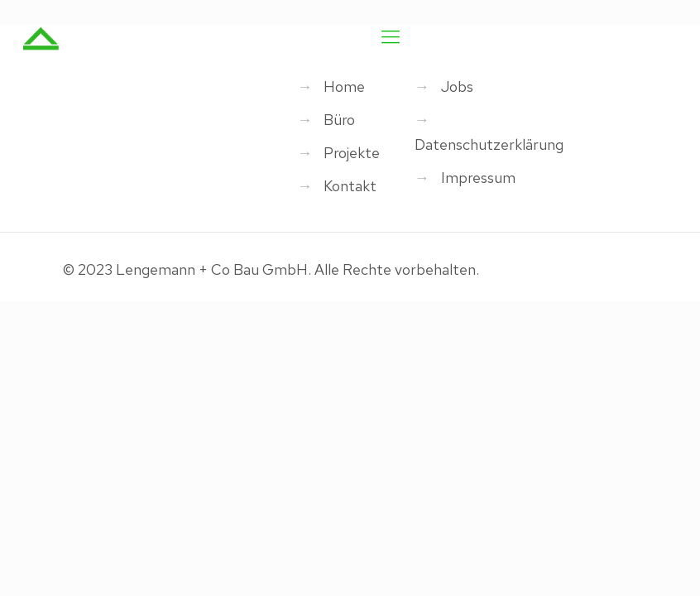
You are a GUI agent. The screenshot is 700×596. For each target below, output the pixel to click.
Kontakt (350, 186)
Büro (339, 120)
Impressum (478, 178)
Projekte (352, 153)
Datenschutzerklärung (489, 144)
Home (344, 87)
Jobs (457, 87)
